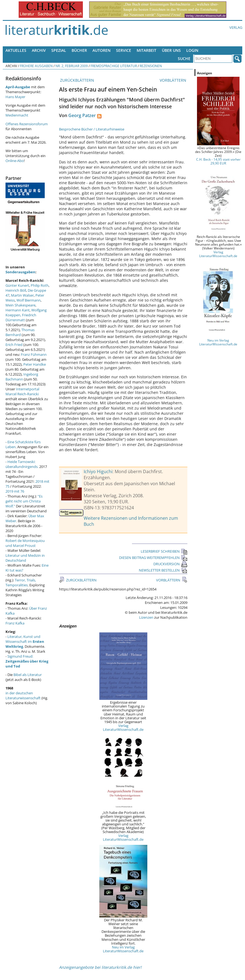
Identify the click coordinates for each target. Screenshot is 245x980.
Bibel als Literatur (28, 675)
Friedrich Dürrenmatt (21, 317)
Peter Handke (35, 364)
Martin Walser (22, 295)
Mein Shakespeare (20, 305)
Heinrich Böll (16, 290)
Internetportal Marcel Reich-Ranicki (22, 391)
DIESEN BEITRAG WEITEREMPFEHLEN (153, 558)
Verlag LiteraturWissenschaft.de (123, 728)
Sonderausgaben (20, 272)
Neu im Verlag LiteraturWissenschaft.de (123, 949)
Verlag (236, 27)
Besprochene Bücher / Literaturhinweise (92, 129)
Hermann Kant (18, 310)
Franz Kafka (15, 623)
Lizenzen (146, 617)
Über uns (171, 50)
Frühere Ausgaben (36, 66)
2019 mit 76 (15, 491)
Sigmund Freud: (27, 661)
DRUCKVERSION (170, 564)
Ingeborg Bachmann (22, 377)
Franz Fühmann (34, 354)
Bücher (79, 50)
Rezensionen (151, 66)
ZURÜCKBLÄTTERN (77, 80)
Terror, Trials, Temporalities (21, 583)
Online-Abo (15, 161)
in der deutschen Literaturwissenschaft (23, 695)
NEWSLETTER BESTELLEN (163, 570)
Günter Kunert (17, 285)
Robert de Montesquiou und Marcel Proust (25, 543)
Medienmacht (17, 115)
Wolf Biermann (29, 300)
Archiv (39, 50)
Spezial (59, 50)
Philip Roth (40, 285)
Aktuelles (16, 50)
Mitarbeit (147, 50)
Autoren (102, 50)
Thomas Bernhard (20, 332)
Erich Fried (14, 345)
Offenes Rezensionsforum (27, 124)
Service (124, 50)
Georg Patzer (82, 115)
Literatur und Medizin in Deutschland (25, 558)
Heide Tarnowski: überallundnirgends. (22, 464)
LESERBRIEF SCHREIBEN (164, 551)
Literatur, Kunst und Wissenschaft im (25, 641)
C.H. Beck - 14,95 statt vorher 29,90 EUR (218, 161)
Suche (184, 59)
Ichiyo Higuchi (98, 471)
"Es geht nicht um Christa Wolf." (24, 501)
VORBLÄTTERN (174, 80)
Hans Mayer (15, 97)
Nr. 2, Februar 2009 (72, 66)
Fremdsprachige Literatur (114, 66)
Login (192, 50)
